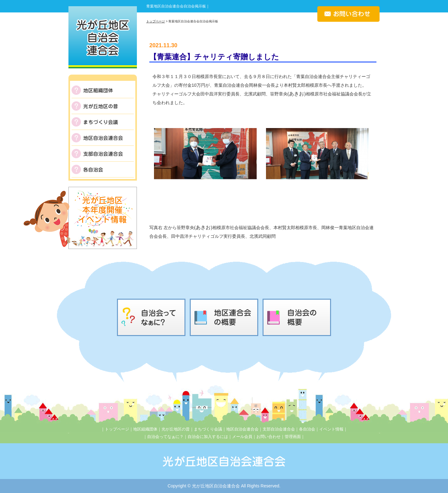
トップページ (156, 21)
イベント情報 (331, 429)
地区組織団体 (145, 429)
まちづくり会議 (208, 429)
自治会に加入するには (208, 437)
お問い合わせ (268, 437)
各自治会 (307, 429)
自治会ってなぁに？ (165, 437)
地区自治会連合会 (242, 429)
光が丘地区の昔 (176, 429)
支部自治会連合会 (279, 429)
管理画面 (293, 437)
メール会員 (242, 437)
